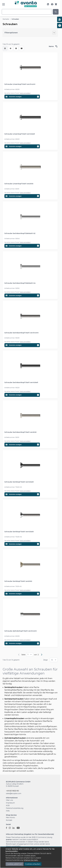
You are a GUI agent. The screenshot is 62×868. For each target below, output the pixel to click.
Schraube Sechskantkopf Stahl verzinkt (20, 432)
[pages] (30, 655)
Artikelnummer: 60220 (12, 139)
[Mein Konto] (52, 4)
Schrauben (15, 19)
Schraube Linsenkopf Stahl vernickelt (20, 134)
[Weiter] (42, 655)
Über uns (9, 800)
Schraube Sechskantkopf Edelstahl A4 (20, 283)
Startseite (6, 19)
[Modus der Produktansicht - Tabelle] (16, 48)
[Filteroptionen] (30, 33)
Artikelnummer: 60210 (12, 189)
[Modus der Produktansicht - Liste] (11, 48)
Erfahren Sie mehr (31, 860)
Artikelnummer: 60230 (12, 89)
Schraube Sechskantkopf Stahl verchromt (21, 333)
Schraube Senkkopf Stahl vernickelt (19, 482)
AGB (8, 805)
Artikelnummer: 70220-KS (13, 487)
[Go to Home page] (26, 4)
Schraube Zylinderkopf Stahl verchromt (21, 631)
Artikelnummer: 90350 (12, 288)
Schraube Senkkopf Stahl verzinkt (18, 581)
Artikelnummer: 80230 (12, 636)
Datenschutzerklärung (15, 808)
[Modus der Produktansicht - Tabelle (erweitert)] (22, 48)
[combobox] (27, 12)
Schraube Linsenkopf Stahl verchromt (20, 84)
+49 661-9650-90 (12, 791)
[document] (31, 857)
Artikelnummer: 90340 (12, 239)
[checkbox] (5, 48)
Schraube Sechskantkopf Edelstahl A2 (20, 233)
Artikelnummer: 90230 (12, 338)
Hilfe (8, 811)
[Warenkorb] (56, 4)
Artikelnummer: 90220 (12, 388)
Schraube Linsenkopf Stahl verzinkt (19, 184)
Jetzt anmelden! (25, 93)
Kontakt (9, 820)
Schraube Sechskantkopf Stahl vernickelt (21, 382)
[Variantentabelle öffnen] (22, 97)
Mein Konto (10, 817)
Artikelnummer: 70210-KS (13, 586)
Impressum (10, 803)
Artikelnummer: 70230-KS (13, 537)
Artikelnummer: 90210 (12, 437)
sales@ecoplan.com (14, 793)
